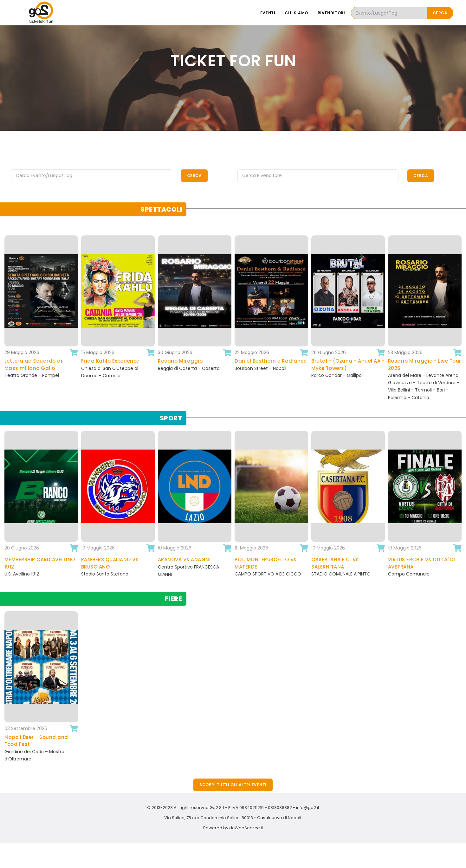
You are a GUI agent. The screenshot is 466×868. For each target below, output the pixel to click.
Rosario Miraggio (180, 361)
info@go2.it (308, 808)
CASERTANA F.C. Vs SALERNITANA (335, 563)
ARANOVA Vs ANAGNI (184, 559)
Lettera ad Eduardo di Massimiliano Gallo (33, 365)
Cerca (440, 13)
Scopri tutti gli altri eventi (233, 785)
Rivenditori (331, 13)
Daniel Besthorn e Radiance (271, 361)
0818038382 (280, 808)
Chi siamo (296, 13)
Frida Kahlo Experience (110, 361)
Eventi (268, 13)
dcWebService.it (246, 828)
